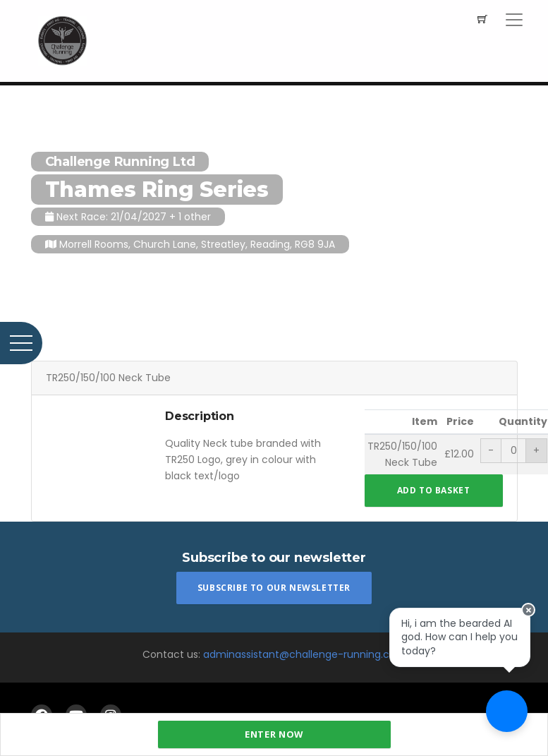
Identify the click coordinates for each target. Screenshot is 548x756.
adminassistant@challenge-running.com (305, 654)
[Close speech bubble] (535, 589)
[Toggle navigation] (514, 20)
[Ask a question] (506, 714)
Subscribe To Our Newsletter (274, 588)
